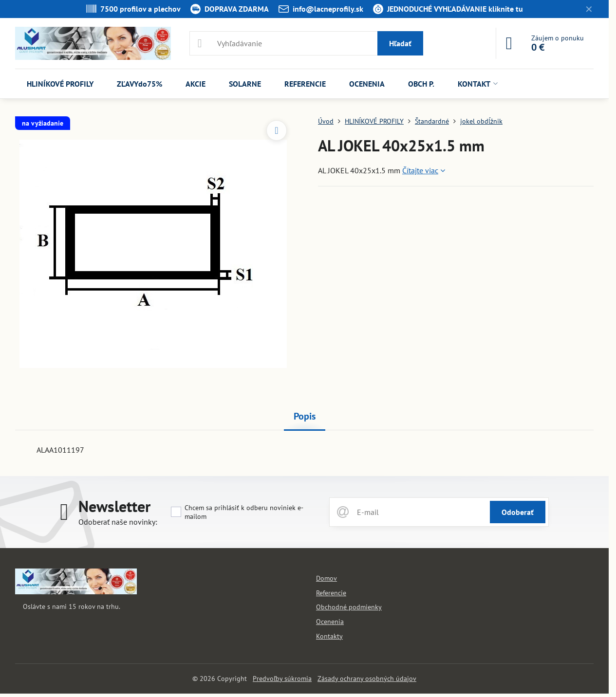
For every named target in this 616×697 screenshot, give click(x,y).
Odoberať (518, 512)
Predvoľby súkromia (282, 679)
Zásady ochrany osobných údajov (367, 679)
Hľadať (400, 43)
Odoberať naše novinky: (118, 522)
